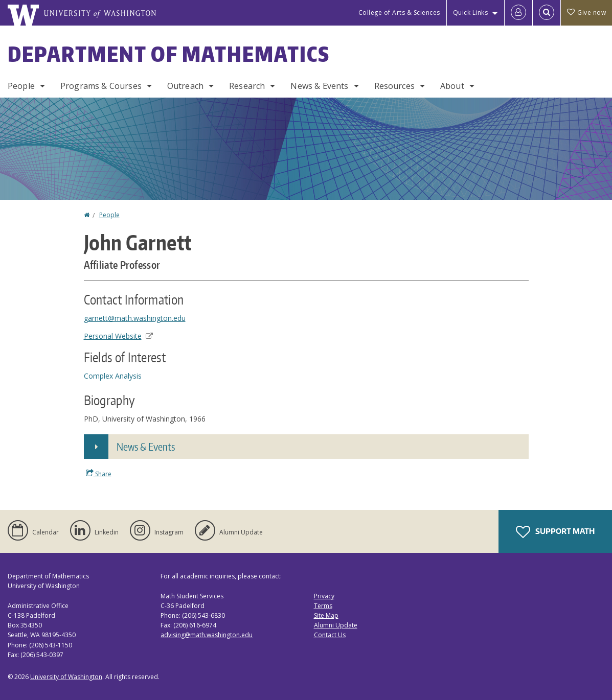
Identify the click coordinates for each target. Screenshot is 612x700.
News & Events (319, 86)
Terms (323, 606)
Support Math (555, 532)
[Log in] (518, 13)
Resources (394, 86)
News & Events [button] (146, 447)
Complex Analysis (113, 376)
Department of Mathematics (169, 54)
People (21, 86)
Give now (586, 13)
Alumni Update (336, 625)
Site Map (326, 615)
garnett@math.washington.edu (135, 318)
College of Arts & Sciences (399, 13)
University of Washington (66, 677)
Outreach (185, 86)
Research (247, 86)
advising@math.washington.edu (207, 635)
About (452, 86)
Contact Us (330, 635)
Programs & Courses (101, 86)
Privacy (324, 596)
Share (99, 474)
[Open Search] (547, 13)
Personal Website (118, 336)
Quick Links (471, 13)
